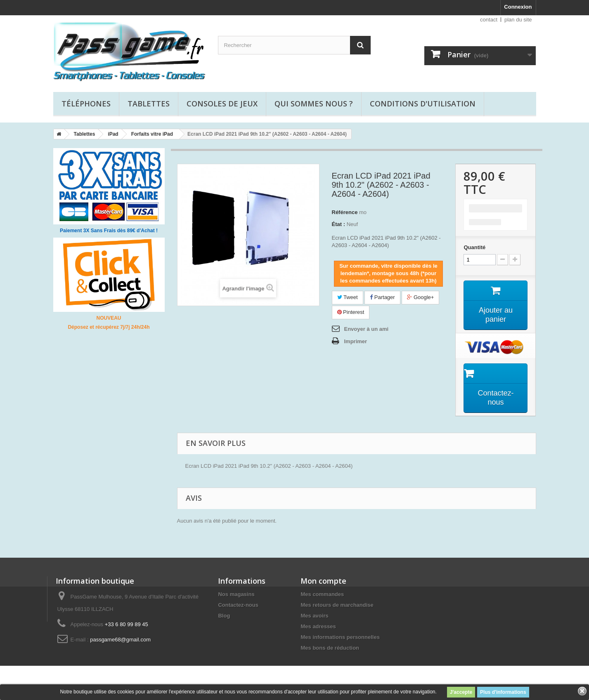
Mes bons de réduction (330, 648)
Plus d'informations (503, 692)
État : (339, 224)
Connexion (518, 7)
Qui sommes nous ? (314, 104)
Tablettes (149, 104)
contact (489, 20)
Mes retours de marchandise (337, 605)
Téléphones (86, 104)
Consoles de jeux (222, 104)
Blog (224, 616)
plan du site (518, 20)
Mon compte (323, 581)
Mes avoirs (314, 616)
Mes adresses (318, 626)
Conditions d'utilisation (423, 104)
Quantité (474, 247)
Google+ (420, 297)
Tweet (348, 297)
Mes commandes (322, 594)
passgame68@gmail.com (120, 640)
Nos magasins (236, 594)
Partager (382, 297)
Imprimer (356, 341)
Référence (345, 212)
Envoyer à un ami (367, 329)
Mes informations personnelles (340, 637)
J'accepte (461, 692)
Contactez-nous (238, 605)
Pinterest (351, 312)
